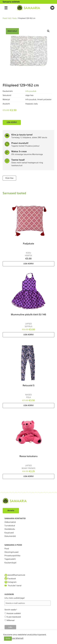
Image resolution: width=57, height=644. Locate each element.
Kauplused (9, 533)
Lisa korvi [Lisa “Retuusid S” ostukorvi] (28, 406)
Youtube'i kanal (13, 586)
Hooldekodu (10, 529)
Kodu (15, 18)
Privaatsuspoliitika (12, 556)
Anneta (11, 511)
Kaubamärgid (10, 563)
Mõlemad (11, 620)
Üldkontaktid (10, 522)
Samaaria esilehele (11, 2)
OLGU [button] (8, 639)
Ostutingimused (11, 552)
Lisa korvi (12, 122)
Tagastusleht (10, 559)
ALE (10, 18)
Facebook (10, 579)
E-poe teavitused (14, 617)
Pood (5, 18)
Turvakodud (10, 526)
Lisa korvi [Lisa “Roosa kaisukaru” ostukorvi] (28, 476)
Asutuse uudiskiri (14, 613)
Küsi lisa (9, 178)
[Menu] (6, 8)
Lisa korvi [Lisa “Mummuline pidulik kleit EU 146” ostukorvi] (28, 335)
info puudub (31, 91)
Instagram (11, 582)
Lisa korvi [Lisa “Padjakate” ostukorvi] (28, 264)
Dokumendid (10, 536)
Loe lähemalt (18, 638)
